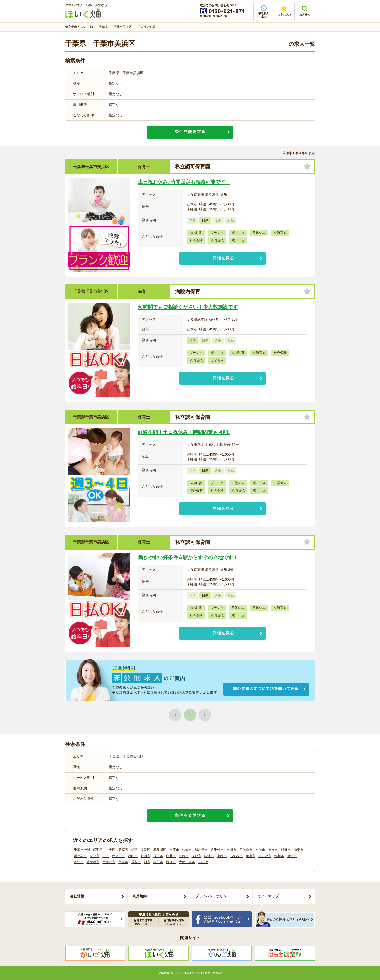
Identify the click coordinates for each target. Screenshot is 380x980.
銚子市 (158, 862)
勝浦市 (209, 856)
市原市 (174, 850)
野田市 (146, 856)
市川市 (231, 850)
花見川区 (160, 850)
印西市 (184, 856)
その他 (203, 862)
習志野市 (201, 850)
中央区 (111, 850)
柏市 (106, 856)
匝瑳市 (171, 862)
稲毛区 (98, 850)
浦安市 (298, 850)
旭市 (147, 862)
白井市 (171, 856)
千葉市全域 (82, 850)
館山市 (250, 856)
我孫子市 (118, 856)
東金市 (273, 850)
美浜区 (146, 850)
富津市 (79, 862)
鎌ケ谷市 (80, 856)
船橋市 (286, 850)
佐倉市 (187, 850)
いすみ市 (236, 856)
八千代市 (217, 850)
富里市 (123, 862)
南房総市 (109, 862)
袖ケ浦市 (93, 862)
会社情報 (77, 896)
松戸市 (95, 856)
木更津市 (265, 856)
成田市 (158, 856)
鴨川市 (279, 856)
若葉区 (123, 850)
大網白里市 (187, 862)
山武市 (222, 856)
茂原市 (196, 856)
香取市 (136, 862)
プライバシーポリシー (213, 896)
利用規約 (140, 896)
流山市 (133, 856)
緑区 (134, 850)
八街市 (260, 850)
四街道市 (246, 850)
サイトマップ (268, 896)
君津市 (292, 856)
